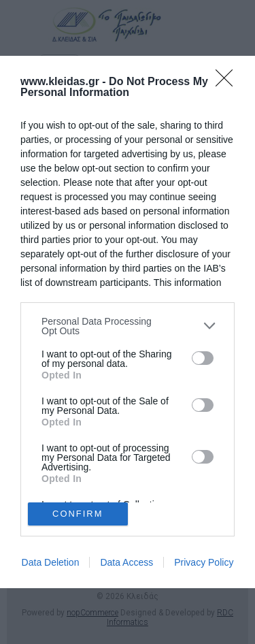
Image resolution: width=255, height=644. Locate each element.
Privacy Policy (204, 562)
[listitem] (128, 326)
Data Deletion (51, 562)
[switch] (203, 358)
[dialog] (128, 322)
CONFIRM (78, 514)
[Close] (228, 82)
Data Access (126, 562)
